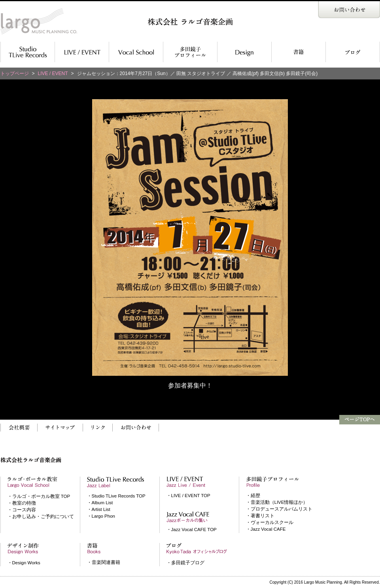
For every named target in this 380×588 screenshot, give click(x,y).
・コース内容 (22, 510)
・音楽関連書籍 (104, 562)
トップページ (15, 73)
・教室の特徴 (22, 503)
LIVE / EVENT (53, 73)
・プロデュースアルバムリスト (279, 509)
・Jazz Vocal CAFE (266, 529)
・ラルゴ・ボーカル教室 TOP (39, 496)
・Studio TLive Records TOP (116, 496)
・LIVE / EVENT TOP (188, 496)
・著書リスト (260, 516)
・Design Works (24, 563)
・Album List (100, 503)
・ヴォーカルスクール (270, 522)
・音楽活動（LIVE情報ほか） (277, 502)
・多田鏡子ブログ (185, 563)
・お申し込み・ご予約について (41, 516)
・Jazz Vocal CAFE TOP (192, 530)
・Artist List (99, 509)
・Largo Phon (101, 516)
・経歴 (253, 496)
